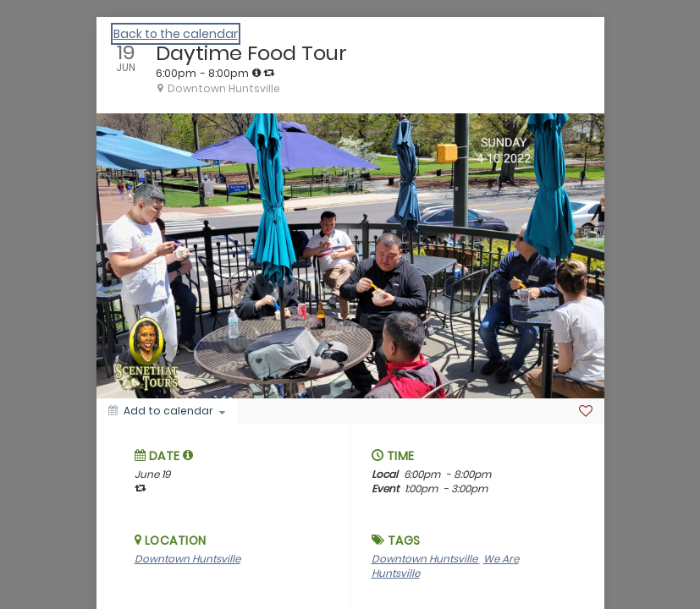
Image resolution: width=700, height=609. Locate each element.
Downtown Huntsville (187, 559)
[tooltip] (256, 73)
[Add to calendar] (167, 411)
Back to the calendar (176, 34)
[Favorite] (586, 411)
